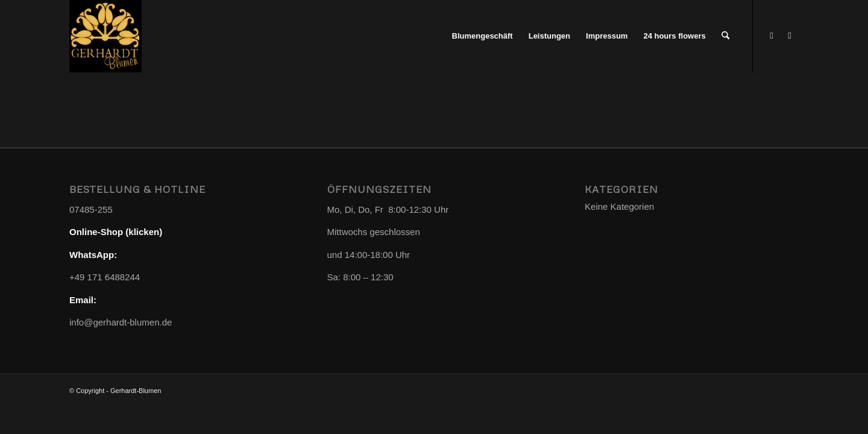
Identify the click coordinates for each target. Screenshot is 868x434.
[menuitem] (483, 36)
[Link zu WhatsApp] (772, 36)
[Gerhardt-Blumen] (105, 36)
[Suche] (725, 36)
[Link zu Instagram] (790, 36)
